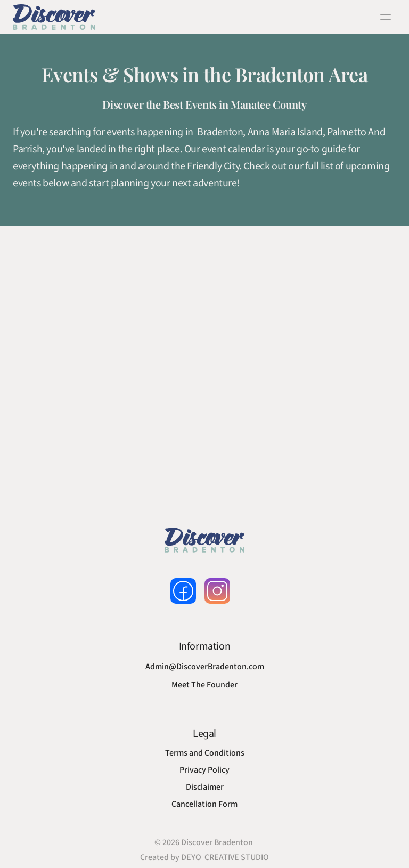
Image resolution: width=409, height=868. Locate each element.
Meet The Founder (204, 685)
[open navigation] (386, 17)
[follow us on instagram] (217, 591)
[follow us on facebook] (183, 591)
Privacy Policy (204, 770)
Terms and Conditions (205, 753)
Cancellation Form (204, 804)
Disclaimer (205, 787)
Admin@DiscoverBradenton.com (205, 667)
